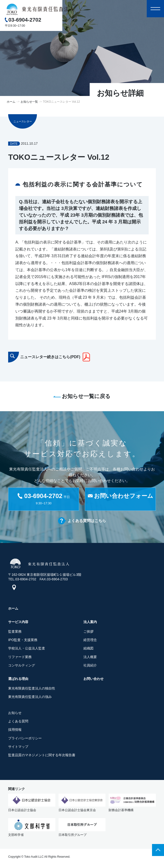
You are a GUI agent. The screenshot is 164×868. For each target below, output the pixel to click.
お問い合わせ (94, 680)
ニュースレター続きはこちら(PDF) (50, 357)
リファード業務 (20, 658)
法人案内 (90, 623)
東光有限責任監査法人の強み (30, 698)
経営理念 (90, 641)
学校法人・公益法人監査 (27, 649)
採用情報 (15, 731)
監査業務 (15, 633)
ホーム (11, 102)
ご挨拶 (88, 633)
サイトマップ (18, 748)
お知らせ (15, 714)
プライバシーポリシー (25, 739)
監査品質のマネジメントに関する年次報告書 (42, 756)
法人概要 (90, 658)
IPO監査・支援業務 (23, 641)
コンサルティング (22, 666)
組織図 (88, 649)
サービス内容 (18, 623)
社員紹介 (90, 666)
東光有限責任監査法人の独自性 (32, 690)
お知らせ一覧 (29, 102)
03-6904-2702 (25, 20)
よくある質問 (18, 722)
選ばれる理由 (18, 680)
